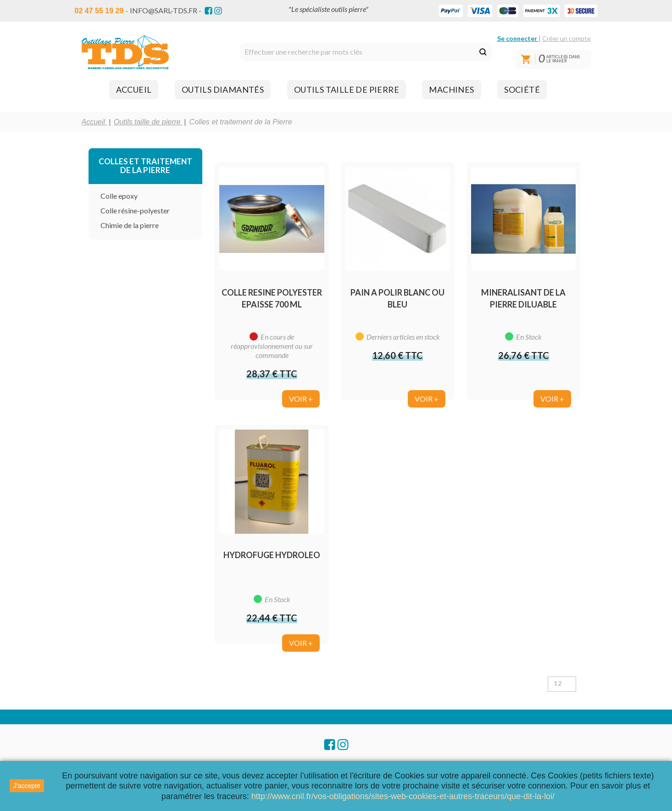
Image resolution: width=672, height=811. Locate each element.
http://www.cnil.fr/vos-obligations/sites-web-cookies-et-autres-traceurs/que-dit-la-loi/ (403, 796)
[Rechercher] (366, 52)
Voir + (301, 399)
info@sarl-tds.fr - (166, 10)
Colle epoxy (119, 196)
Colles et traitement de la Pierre (145, 166)
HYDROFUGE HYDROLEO (272, 555)
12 (558, 683)
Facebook (208, 11)
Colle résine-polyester (135, 210)
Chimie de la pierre (130, 225)
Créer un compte (566, 38)
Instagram (218, 11)
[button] (134, 89)
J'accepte (27, 786)
